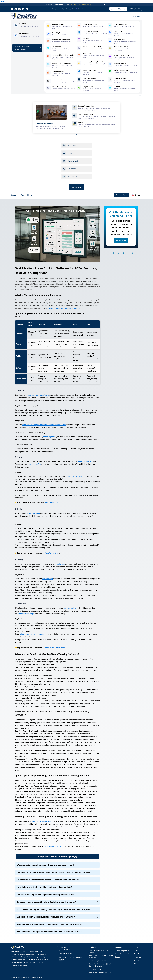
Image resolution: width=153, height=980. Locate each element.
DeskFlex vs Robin (52, 553)
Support (14, 195)
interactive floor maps (26, 614)
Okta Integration (58, 80)
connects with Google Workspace (35, 425)
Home (53, 9)
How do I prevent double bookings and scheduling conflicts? (45, 887)
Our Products (137, 16)
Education (72, 169)
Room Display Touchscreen (61, 33)
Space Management (59, 87)
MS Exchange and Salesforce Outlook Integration (101, 956)
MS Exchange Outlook (90, 31)
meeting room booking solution (43, 821)
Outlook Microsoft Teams (57, 425)
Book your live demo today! (81, 4)
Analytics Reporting (120, 24)
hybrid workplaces (33, 513)
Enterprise (72, 145)
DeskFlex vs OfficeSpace (55, 648)
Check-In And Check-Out (92, 47)
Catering (117, 87)
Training (81, 123)
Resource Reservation (121, 55)
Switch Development (85, 114)
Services (139, 96)
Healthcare (72, 177)
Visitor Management (90, 24)
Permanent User (119, 40)
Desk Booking (88, 54)
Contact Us (70, 9)
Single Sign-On (88, 87)
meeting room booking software (37, 395)
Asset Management (121, 63)
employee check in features (75, 476)
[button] (80, 9)
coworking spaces (50, 437)
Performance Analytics (96, 969)
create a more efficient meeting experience (65, 308)
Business (71, 153)
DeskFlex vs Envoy (52, 502)
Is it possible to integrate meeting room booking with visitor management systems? (55, 909)
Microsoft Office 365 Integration (63, 55)
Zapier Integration (58, 71)
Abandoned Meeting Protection (94, 62)
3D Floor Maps (57, 47)
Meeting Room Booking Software (100, 972)
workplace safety (35, 464)
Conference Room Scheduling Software (99, 951)
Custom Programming (86, 106)
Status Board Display (90, 70)
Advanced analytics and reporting (32, 634)
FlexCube (86, 38)
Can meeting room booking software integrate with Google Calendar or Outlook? (54, 872)
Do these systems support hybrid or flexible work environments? (46, 902)
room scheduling (70, 608)
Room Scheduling (58, 24)
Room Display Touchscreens (98, 961)
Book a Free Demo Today (54, 846)
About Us (61, 9)
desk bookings (48, 579)
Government (73, 161)
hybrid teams (60, 564)
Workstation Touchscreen (61, 40)
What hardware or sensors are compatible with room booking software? (49, 924)
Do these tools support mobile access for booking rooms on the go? (48, 880)
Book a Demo (121, 241)
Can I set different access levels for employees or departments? (46, 917)
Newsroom (32, 195)
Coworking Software (90, 78)
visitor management (85, 461)
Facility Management (121, 70)
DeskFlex (4, 1)
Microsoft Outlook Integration (62, 63)
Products (22, 24)
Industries (76, 134)
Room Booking (119, 31)
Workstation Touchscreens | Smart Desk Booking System (100, 965)
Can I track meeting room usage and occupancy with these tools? (47, 895)
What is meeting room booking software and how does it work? (46, 865)
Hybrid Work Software (121, 47)
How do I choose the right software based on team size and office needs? (50, 932)
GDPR (135, 963)
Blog (22, 195)
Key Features (24, 33)
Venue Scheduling (120, 78)
